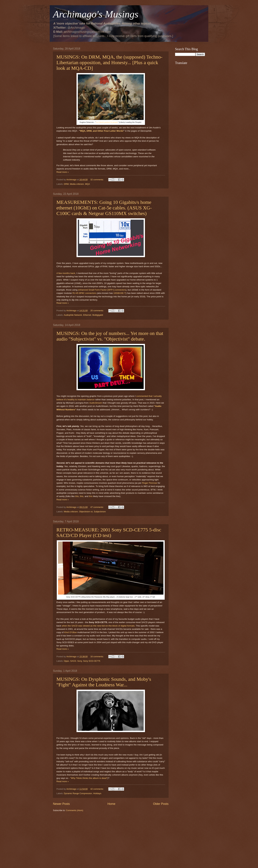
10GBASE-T (119, 293)
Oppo (66, 661)
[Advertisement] (111, 840)
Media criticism (77, 184)
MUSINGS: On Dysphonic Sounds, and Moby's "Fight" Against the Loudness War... (104, 682)
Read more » (63, 172)
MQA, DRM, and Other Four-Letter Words (102, 131)
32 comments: (97, 180)
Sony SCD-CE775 (92, 661)
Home (111, 804)
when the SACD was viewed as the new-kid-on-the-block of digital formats (98, 626)
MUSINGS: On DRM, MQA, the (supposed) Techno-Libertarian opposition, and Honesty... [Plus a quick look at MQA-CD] (109, 62)
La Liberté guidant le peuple (107, 122)
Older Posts (161, 804)
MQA (87, 184)
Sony (80, 661)
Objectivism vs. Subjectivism (92, 512)
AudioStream (96, 403)
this (77, 496)
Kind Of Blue (70, 632)
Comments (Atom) (75, 810)
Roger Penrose (150, 483)
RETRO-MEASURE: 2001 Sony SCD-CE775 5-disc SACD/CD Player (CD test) (109, 532)
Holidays (97, 793)
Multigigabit (98, 315)
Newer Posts (61, 804)
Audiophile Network (73, 315)
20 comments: (97, 311)
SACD (73, 661)
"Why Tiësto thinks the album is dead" (89, 778)
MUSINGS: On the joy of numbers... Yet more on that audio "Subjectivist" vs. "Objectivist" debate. (110, 336)
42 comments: (97, 789)
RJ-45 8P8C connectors (84, 293)
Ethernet (87, 315)
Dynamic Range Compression (78, 793)
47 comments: (97, 507)
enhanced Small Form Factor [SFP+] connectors (102, 290)
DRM (66, 184)
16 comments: (97, 657)
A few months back (66, 273)
